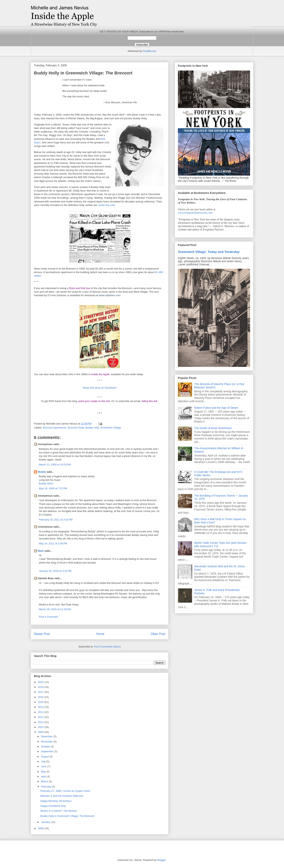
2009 (41, 732)
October (46, 746)
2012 (41, 717)
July (44, 761)
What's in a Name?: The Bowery (59, 811)
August (45, 757)
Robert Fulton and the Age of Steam (216, 408)
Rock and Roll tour (80, 288)
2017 (41, 692)
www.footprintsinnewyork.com (195, 213)
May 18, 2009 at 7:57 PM (53, 488)
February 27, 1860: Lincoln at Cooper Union (65, 791)
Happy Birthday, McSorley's (56, 801)
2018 (41, 687)
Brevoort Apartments (55, 428)
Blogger (161, 860)
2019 (41, 682)
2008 (41, 828)
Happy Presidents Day (53, 806)
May (44, 772)
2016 (41, 697)
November (47, 742)
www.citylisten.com (110, 295)
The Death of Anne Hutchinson (213, 428)
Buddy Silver (46, 483)
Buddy (42, 472)
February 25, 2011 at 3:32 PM (56, 520)
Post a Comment (48, 617)
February (47, 787)
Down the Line (107, 205)
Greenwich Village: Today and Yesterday (209, 252)
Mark (41, 551)
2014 (41, 707)
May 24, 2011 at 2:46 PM (53, 543)
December (47, 736)
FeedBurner (150, 51)
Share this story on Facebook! (100, 388)
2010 (41, 727)
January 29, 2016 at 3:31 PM (55, 571)
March (45, 781)
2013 (41, 712)
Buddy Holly (92, 428)
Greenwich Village (111, 428)
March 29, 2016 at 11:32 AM (55, 609)
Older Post (158, 634)
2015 (41, 702)
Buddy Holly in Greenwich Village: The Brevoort (67, 816)
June (44, 766)
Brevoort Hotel (76, 428)
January (46, 822)
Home (100, 634)
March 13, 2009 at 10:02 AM (55, 465)
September (48, 751)
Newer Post (42, 634)
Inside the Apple (100, 374)
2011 (41, 722)
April (44, 776)
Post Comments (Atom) (107, 647)
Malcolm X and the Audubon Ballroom (62, 796)
